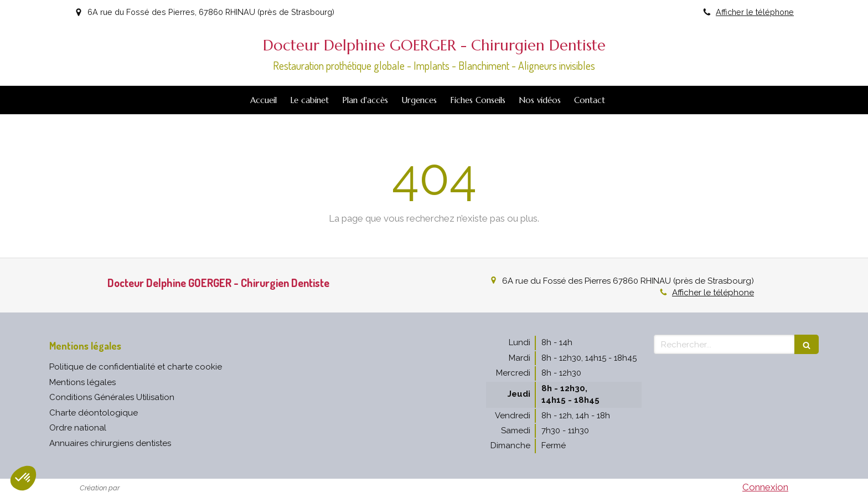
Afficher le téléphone (755, 12)
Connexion (765, 487)
